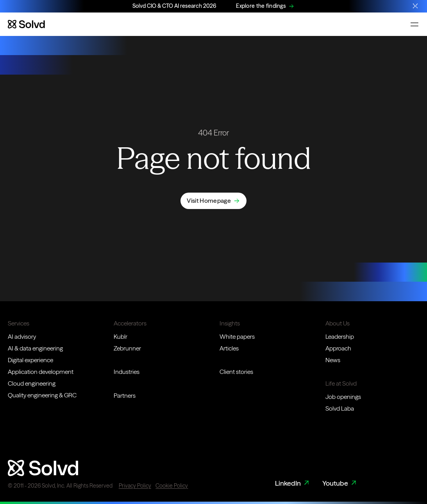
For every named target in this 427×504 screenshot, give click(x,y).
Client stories (236, 372)
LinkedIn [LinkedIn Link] (293, 483)
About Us (338, 323)
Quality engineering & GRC (42, 395)
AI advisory (22, 337)
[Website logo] (26, 24)
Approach (338, 348)
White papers (237, 337)
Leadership (340, 337)
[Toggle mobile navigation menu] (414, 24)
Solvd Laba (340, 408)
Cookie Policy (172, 486)
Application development (41, 372)
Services (19, 323)
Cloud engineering (32, 383)
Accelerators (130, 323)
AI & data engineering (35, 348)
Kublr (121, 337)
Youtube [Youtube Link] (340, 483)
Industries (127, 372)
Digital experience (30, 360)
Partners (125, 396)
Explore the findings (261, 6)
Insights (230, 323)
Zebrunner (127, 348)
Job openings (343, 397)
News (333, 360)
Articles (229, 348)
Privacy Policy (135, 486)
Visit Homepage (209, 201)
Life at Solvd (341, 383)
